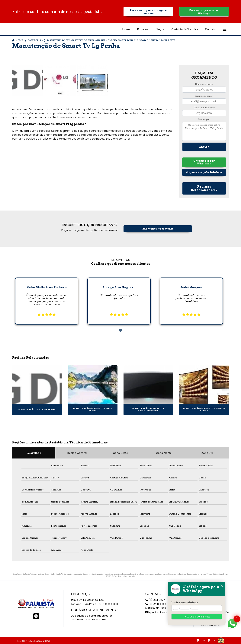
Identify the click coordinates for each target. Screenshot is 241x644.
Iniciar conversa (197, 617)
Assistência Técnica (185, 29)
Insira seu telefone (185, 602)
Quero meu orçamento (158, 229)
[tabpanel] (47, 298)
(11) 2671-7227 (155, 600)
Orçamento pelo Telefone (204, 172)
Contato (211, 29)
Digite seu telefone (204, 108)
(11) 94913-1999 (156, 608)
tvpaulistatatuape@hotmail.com (167, 612)
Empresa (143, 29)
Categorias (35, 40)
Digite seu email (204, 96)
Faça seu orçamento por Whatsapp (204, 12)
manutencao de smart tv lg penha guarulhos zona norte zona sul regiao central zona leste (111, 40)
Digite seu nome (204, 84)
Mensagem (204, 119)
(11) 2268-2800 (156, 604)
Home (126, 29)
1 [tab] (120, 330)
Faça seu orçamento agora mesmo (148, 12)
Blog (158, 29)
